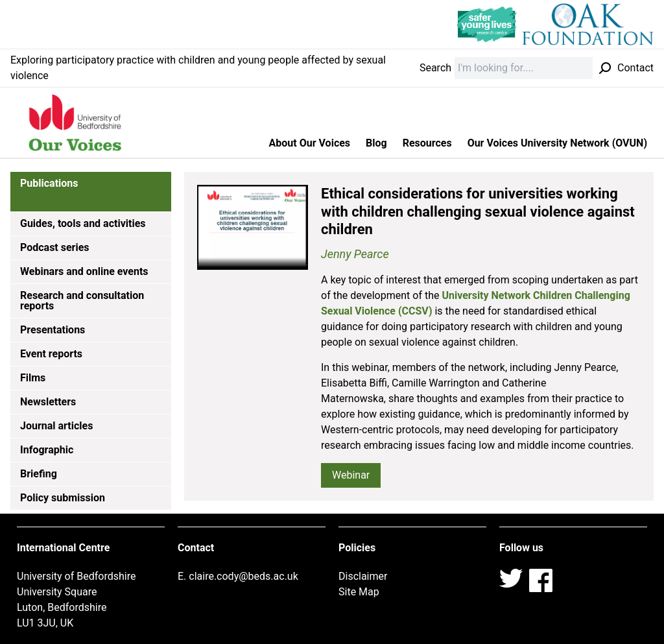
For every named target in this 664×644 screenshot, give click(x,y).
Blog (376, 143)
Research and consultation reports (82, 301)
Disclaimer (363, 576)
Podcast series (55, 247)
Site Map (359, 592)
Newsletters (48, 402)
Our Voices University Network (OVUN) (557, 143)
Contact (635, 68)
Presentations (53, 330)
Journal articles (56, 426)
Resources (427, 143)
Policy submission (63, 498)
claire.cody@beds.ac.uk (243, 576)
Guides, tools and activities (83, 223)
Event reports (51, 354)
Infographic (47, 450)
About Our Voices (310, 143)
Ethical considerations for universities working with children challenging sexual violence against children (478, 211)
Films (33, 378)
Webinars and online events (84, 271)
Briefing (39, 474)
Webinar (351, 475)
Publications (49, 183)
